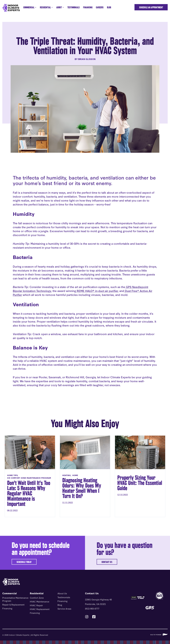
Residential (46, 7)
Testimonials (74, 7)
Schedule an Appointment (151, 7)
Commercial (30, 7)
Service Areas (64, 609)
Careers (100, 7)
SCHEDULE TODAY (24, 562)
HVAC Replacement (40, 609)
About (60, 7)
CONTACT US (107, 562)
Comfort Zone (37, 598)
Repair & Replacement (13, 605)
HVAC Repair (36, 605)
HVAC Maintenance (40, 601)
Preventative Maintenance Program (15, 599)
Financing (88, 7)
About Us (62, 593)
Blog (109, 7)
